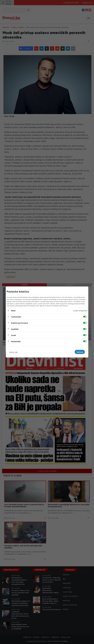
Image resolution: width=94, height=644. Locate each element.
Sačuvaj (80, 352)
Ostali (13, 335)
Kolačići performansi (19, 323)
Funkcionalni (16, 317)
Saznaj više (13, 352)
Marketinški (16, 341)
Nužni (13, 310)
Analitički (15, 329)
